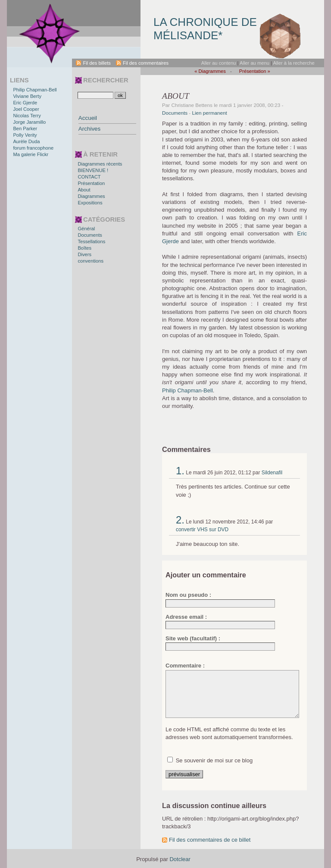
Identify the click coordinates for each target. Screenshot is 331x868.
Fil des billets (97, 63)
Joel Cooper (26, 109)
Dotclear (180, 859)
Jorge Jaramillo (29, 122)
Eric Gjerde (25, 103)
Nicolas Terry (27, 116)
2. (180, 520)
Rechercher (106, 80)
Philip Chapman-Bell (187, 390)
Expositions (90, 203)
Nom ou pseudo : (188, 595)
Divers (84, 254)
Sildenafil (272, 473)
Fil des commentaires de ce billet (210, 840)
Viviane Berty (27, 96)
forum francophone (33, 148)
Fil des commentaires (146, 63)
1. (180, 471)
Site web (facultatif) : (193, 638)
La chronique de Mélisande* (205, 29)
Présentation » (255, 71)
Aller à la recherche (294, 63)
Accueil (88, 118)
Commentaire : (185, 666)
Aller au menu (254, 63)
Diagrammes (91, 196)
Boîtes (84, 248)
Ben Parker (25, 128)
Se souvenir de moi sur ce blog (214, 760)
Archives (89, 129)
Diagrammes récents (100, 164)
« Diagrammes (210, 71)
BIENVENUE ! (93, 170)
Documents (175, 113)
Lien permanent (210, 113)
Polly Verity (25, 135)
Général (86, 229)
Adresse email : (186, 617)
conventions (91, 261)
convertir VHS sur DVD (202, 530)
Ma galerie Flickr (31, 154)
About (84, 190)
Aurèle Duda (26, 141)
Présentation (91, 183)
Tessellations (91, 241)
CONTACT (89, 177)
